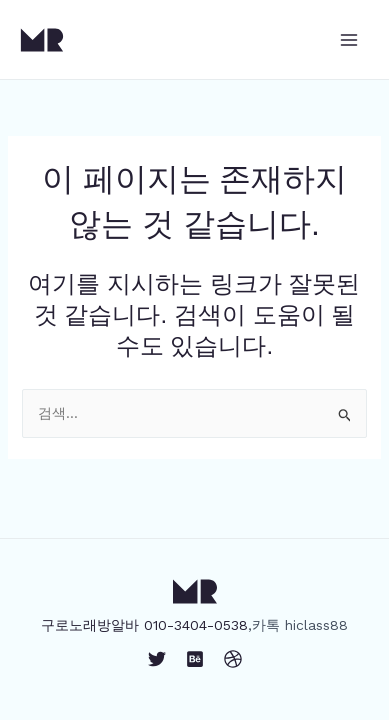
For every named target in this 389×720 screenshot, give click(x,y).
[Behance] (195, 659)
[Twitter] (157, 659)
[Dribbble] (233, 659)
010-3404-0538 (196, 625)
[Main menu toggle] (348, 39)
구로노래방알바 (90, 625)
